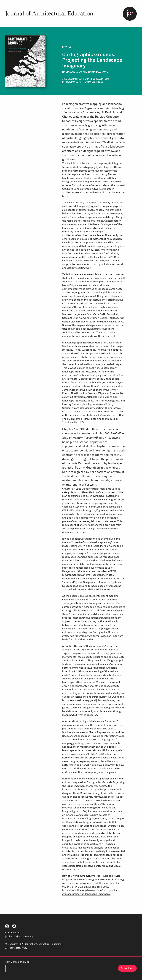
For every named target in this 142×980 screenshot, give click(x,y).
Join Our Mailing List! (17, 962)
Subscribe (126, 968)
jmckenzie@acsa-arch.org (19, 936)
